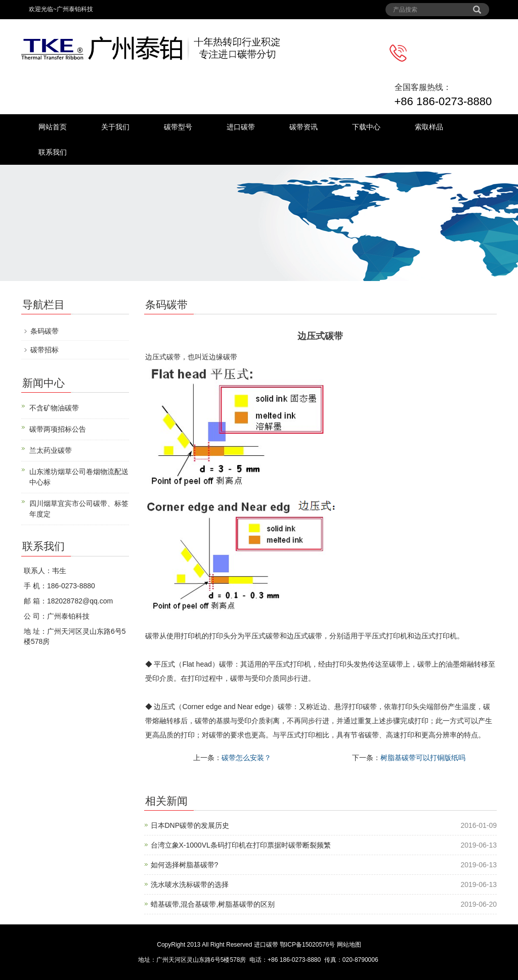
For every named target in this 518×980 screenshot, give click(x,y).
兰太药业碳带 (51, 450)
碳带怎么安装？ (246, 758)
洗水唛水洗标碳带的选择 (190, 884)
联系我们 (53, 152)
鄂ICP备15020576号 (307, 945)
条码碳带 (45, 331)
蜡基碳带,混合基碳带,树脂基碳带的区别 (213, 904)
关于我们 (115, 127)
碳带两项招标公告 (58, 429)
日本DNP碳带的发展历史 (190, 825)
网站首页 (53, 127)
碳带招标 (45, 350)
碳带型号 (178, 127)
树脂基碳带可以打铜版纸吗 (423, 758)
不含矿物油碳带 (54, 408)
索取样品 (429, 127)
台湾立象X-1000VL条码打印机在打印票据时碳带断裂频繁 (241, 845)
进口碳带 (241, 127)
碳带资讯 (304, 127)
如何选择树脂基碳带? (185, 865)
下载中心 (366, 127)
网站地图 (349, 945)
